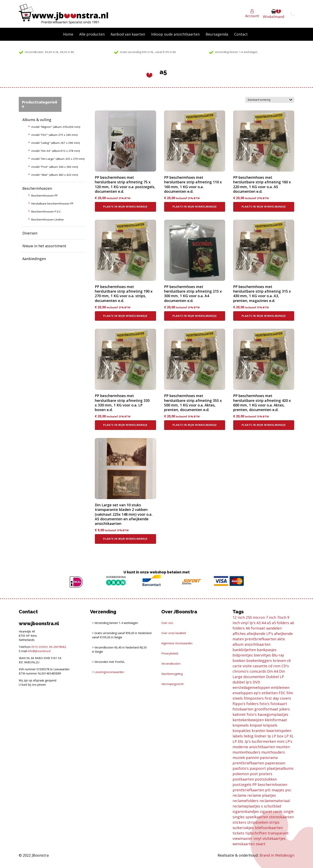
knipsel (256, 725)
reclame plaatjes (262, 795)
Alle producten (92, 34)
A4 (264, 623)
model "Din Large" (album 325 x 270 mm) (58, 159)
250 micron (255, 617)
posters (266, 774)
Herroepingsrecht (172, 684)
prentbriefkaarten (248, 790)
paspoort (258, 768)
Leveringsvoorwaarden (109, 672)
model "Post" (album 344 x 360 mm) (55, 167)
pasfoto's (241, 768)
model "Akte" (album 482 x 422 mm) (55, 175)
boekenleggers (259, 660)
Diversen (30, 233)
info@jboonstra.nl (39, 651)
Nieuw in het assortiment (44, 246)
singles (239, 817)
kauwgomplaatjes (273, 714)
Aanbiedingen (34, 259)
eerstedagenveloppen (251, 687)
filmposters (254, 698)
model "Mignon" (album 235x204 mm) (56, 127)
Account (252, 16)
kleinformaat (276, 720)
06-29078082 (58, 647)
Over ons (167, 623)
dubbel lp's (242, 682)
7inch (282, 617)
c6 (289, 660)
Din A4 (273, 671)
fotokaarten (243, 709)
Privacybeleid (170, 653)
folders (252, 704)
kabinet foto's (245, 714)
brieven (279, 660)
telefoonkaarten (269, 828)
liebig (249, 736)
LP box (278, 736)
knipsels (270, 725)
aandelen (274, 628)
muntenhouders (246, 752)
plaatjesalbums (280, 768)
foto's (264, 704)
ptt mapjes (275, 790)
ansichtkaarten (258, 644)
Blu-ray (278, 655)
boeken (239, 660)
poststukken (266, 779)
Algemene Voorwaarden (177, 643)
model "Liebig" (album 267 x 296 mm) (56, 143)
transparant (278, 833)
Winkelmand (274, 17)
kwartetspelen (279, 731)
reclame (239, 795)
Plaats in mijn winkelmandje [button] (125, 207)
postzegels (242, 785)
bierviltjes (262, 655)
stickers (239, 822)
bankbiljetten (244, 650)
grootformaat (266, 709)
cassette (260, 666)
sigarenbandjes (246, 811)
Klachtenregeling (172, 674)
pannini (252, 758)
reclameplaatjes (246, 806)
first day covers (278, 698)
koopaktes (242, 731)
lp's (248, 741)
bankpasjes (267, 650)
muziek (239, 758)
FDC (282, 693)
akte (281, 639)
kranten (259, 731)
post (254, 774)
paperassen (275, 763)
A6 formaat (255, 628)
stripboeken (258, 822)
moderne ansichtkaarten (254, 747)
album (238, 644)
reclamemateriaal (275, 801)
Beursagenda (217, 34)
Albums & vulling (37, 120)
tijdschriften (256, 833)
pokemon (241, 774)
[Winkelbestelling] (270, 100)
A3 (259, 623)
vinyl (257, 838)
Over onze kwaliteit (174, 633)
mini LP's (285, 741)
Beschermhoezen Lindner (48, 219)
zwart (261, 844)
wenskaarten (244, 844)
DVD (256, 682)
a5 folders (280, 623)
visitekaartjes (274, 838)
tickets (238, 833)
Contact (241, 34)
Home (68, 34)
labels (238, 736)
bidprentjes (243, 655)
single (289, 811)
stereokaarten (281, 817)
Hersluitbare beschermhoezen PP (52, 204)
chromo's (241, 671)
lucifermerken (264, 741)
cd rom (274, 666)
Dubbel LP (275, 677)
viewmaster (243, 838)
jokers (285, 709)
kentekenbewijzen (248, 720)
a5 (269, 623)
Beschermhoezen (37, 188)
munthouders (273, 752)
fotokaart (279, 704)
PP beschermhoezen (270, 785)
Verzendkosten (171, 664)
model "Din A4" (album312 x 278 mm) (56, 151)
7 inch (271, 617)
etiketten (270, 693)
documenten (254, 677)
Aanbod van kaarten (128, 34)
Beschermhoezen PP (45, 196)
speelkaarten (257, 817)
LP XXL (238, 741)
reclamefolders (246, 801)
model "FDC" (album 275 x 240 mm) (54, 135)
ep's (257, 693)
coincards (258, 671)
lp (269, 736)
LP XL (289, 736)
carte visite (242, 666)
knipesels (241, 725)
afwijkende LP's (260, 634)
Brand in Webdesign (277, 855)
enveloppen (243, 693)
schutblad (272, 806)
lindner (260, 736)
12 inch (239, 617)
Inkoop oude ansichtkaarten (175, 34)
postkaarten (243, 779)
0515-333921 (40, 647)
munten (283, 747)
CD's (285, 666)
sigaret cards (271, 811)
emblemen (280, 687)
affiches (239, 634)
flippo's (239, 704)
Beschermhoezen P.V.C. (46, 212)
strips (274, 822)
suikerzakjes (243, 828)
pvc (288, 790)
